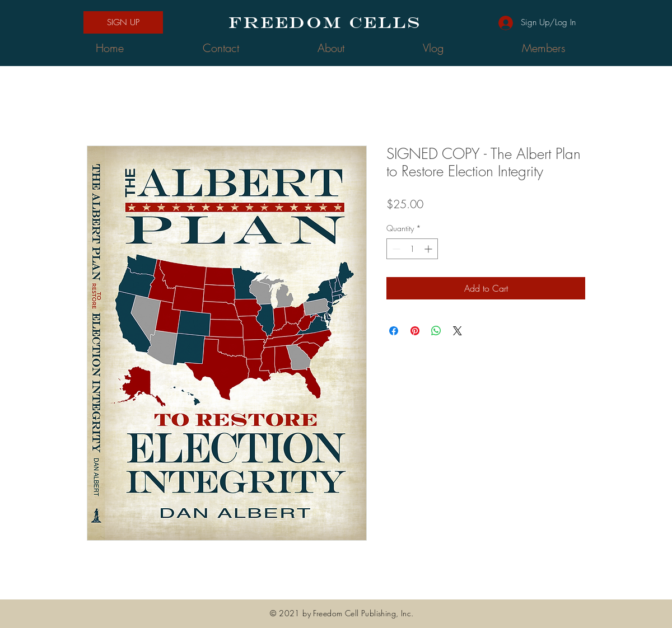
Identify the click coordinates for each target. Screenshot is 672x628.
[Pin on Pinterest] (415, 331)
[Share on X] (458, 331)
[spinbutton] (412, 249)
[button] (123, 22)
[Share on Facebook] (394, 331)
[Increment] (429, 249)
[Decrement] (395, 249)
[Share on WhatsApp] (436, 331)
